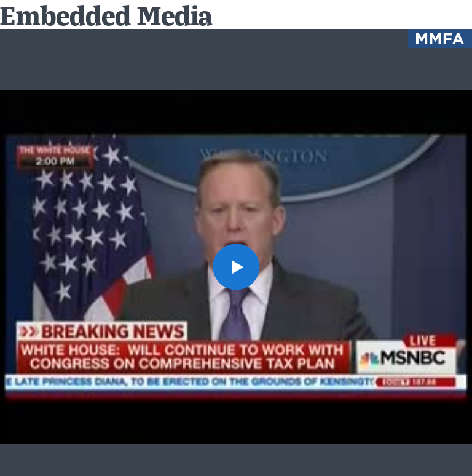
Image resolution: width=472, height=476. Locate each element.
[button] (236, 267)
